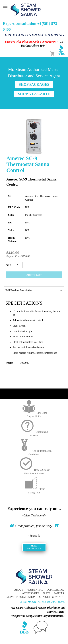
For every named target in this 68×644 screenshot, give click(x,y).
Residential (35, 590)
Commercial (55, 590)
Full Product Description (19, 290)
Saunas (59, 593)
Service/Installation (21, 597)
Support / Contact (51, 597)
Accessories (31, 593)
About (19, 590)
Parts (46, 593)
